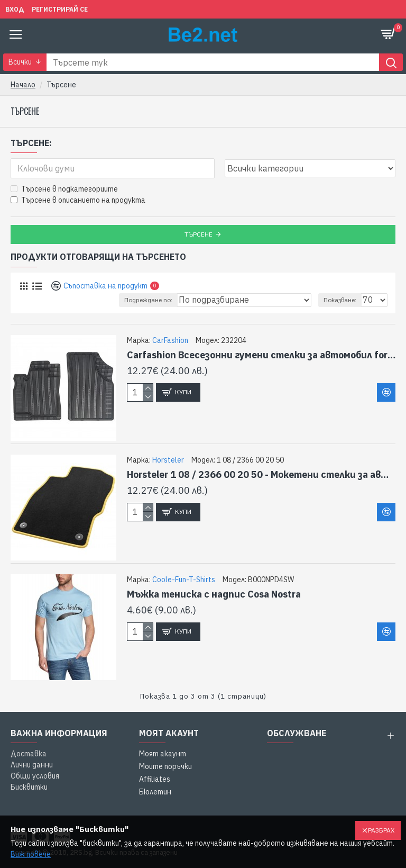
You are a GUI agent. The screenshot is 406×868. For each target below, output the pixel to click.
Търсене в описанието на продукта (78, 200)
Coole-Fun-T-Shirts (184, 580)
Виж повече (31, 854)
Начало (23, 85)
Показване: (340, 300)
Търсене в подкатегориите (64, 189)
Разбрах (381, 830)
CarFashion (170, 340)
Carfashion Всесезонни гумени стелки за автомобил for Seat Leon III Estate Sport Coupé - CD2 (261, 355)
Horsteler (168, 460)
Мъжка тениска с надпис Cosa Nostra (214, 594)
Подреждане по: (148, 300)
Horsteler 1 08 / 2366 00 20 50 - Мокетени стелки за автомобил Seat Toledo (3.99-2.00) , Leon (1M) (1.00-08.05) (261, 474)
